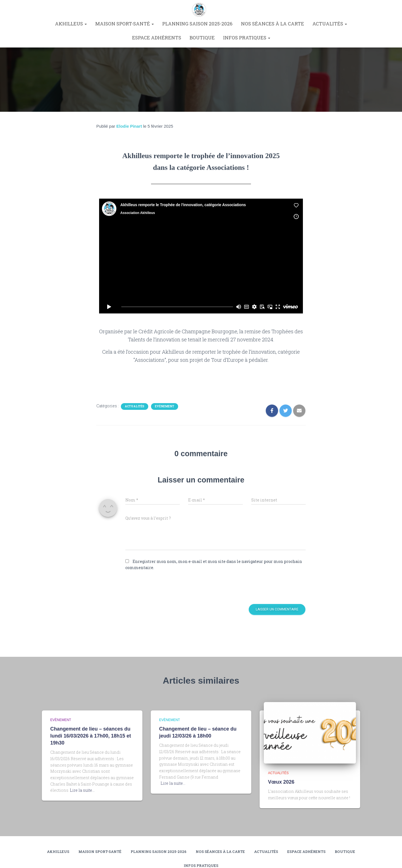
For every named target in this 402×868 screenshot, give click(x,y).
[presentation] (163, 588)
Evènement (165, 406)
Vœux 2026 (281, 782)
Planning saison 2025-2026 (197, 24)
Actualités (330, 24)
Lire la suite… (82, 789)
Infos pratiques (247, 38)
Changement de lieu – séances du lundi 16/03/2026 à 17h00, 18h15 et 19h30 (89, 735)
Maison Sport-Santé (125, 24)
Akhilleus (71, 24)
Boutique (202, 38)
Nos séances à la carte (272, 24)
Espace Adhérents (157, 38)
